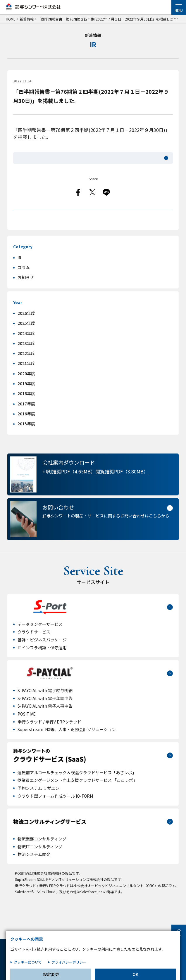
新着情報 (27, 19)
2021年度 (26, 378)
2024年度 (26, 348)
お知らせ (26, 292)
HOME (11, 19)
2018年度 (26, 408)
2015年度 (26, 438)
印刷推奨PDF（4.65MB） (69, 486)
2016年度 (26, 428)
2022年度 (26, 368)
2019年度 (26, 398)
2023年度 (26, 358)
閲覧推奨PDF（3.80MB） (122, 486)
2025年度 (26, 338)
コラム (24, 282)
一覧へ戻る (93, 218)
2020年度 (26, 388)
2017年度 (26, 418)
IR (19, 272)
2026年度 (26, 328)
